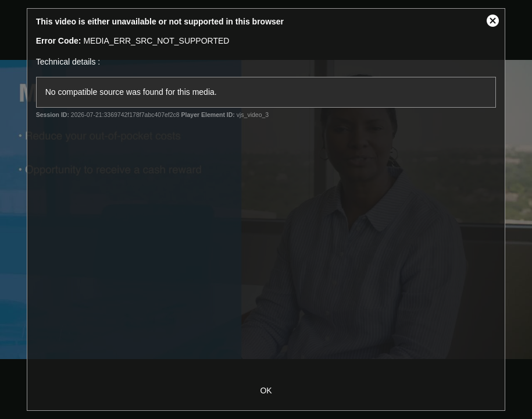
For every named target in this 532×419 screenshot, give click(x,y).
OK (266, 390)
